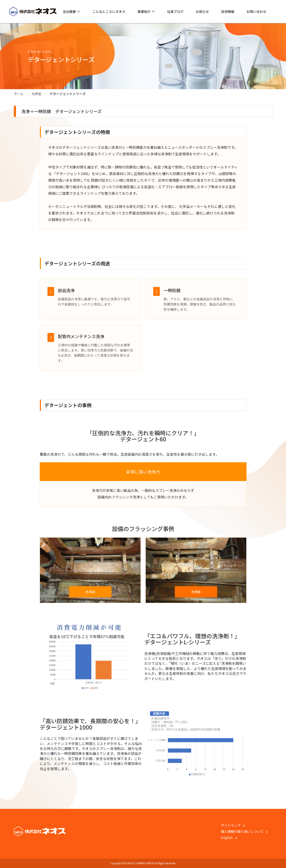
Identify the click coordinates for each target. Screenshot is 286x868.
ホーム (19, 94)
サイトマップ (233, 825)
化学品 (36, 94)
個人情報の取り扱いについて (244, 831)
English (229, 837)
